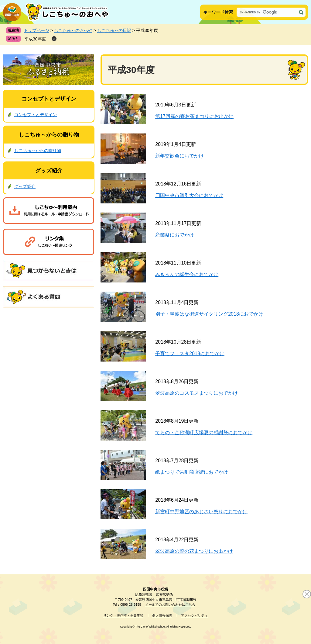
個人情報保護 (162, 615)
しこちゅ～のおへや (73, 30)
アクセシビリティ (194, 615)
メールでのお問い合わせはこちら (170, 604)
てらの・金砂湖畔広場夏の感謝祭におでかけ (204, 433)
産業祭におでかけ (175, 235)
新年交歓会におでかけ (179, 156)
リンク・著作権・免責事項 (123, 615)
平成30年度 (35, 39)
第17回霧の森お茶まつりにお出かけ (194, 116)
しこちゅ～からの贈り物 (49, 135)
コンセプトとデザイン (49, 99)
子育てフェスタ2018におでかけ (190, 353)
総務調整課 (144, 594)
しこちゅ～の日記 (114, 30)
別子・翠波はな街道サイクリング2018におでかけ (209, 314)
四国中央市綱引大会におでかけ (189, 195)
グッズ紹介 (49, 171)
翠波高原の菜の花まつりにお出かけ (194, 551)
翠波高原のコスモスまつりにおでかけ (197, 393)
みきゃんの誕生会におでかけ (187, 274)
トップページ (36, 30)
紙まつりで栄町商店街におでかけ (192, 472)
